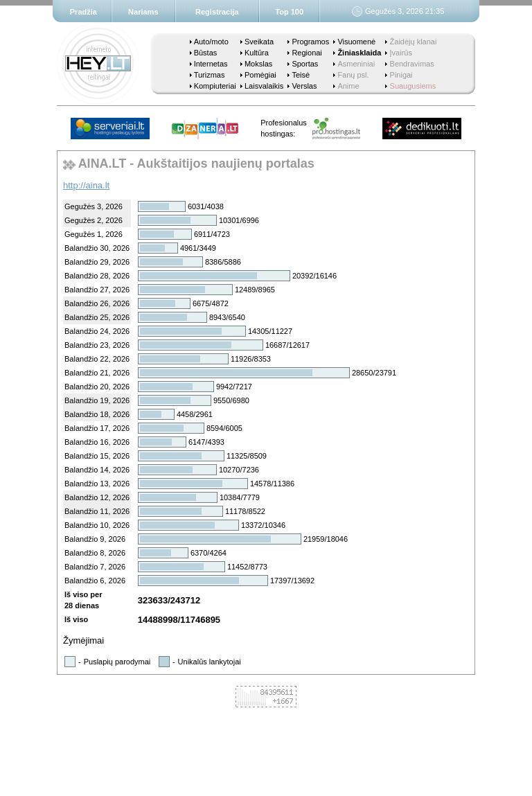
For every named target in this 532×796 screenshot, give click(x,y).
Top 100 (289, 12)
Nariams (143, 12)
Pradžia (83, 12)
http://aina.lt (86, 185)
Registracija (217, 12)
